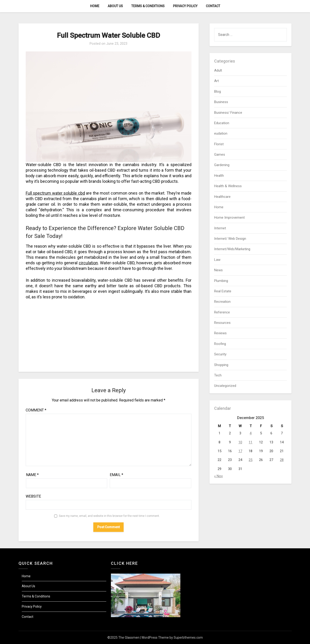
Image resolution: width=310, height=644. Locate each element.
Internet (220, 228)
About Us (115, 6)
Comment (36, 410)
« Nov (218, 476)
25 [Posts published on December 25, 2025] (251, 460)
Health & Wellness (228, 186)
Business (221, 102)
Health (219, 176)
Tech (218, 375)
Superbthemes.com (188, 638)
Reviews (220, 333)
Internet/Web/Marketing (232, 249)
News (218, 270)
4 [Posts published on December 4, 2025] (251, 433)
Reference (222, 312)
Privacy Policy (185, 6)
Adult (218, 70)
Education (222, 123)
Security (220, 354)
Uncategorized (225, 386)
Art (216, 81)
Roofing (220, 344)
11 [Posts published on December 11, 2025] (251, 442)
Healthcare (222, 197)
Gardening (222, 165)
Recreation (222, 302)
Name (32, 475)
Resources (222, 323)
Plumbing (221, 281)
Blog (218, 92)
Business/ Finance (228, 113)
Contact (213, 6)
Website (33, 496)
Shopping (221, 365)
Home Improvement (229, 218)
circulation (88, 263)
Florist (219, 144)
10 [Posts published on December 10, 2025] (240, 442)
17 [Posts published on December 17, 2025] (240, 451)
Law (217, 260)
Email (116, 475)
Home (95, 6)
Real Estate (223, 291)
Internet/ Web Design (230, 239)
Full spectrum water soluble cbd (55, 193)
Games (220, 155)
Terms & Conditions (148, 6)
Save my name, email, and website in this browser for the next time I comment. (109, 516)
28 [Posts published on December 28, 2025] (282, 460)
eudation (221, 133)
